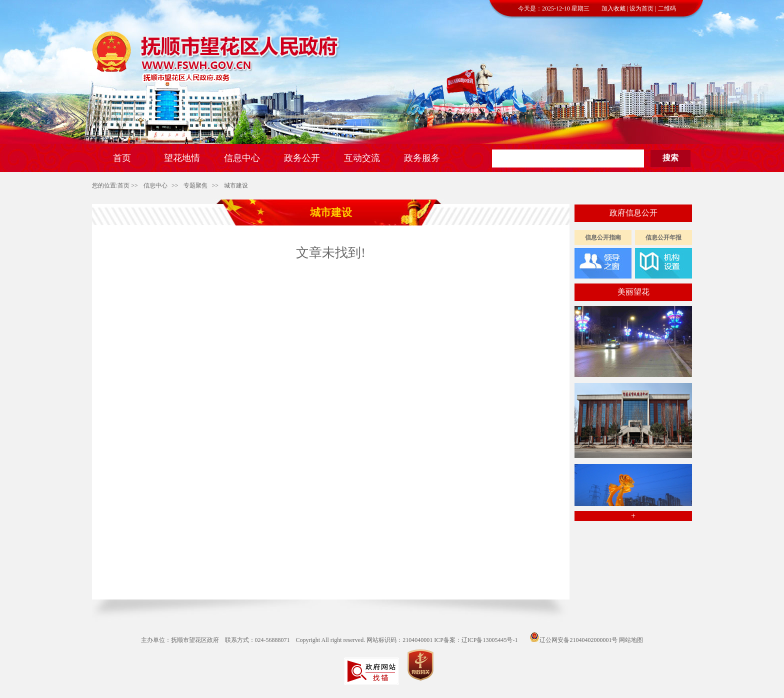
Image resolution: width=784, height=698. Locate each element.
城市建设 (236, 185)
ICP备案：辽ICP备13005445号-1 (476, 640)
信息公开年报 (663, 237)
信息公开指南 (603, 237)
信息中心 (155, 185)
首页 (123, 185)
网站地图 (631, 640)
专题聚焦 (195, 185)
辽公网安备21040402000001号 (573, 640)
